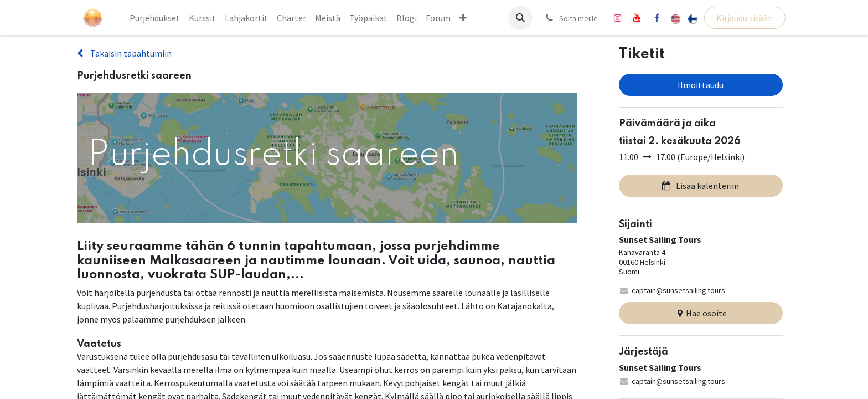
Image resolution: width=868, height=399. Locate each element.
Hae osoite (701, 313)
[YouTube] (637, 18)
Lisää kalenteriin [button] (701, 186)
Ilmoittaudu (701, 85)
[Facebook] (657, 18)
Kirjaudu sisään (745, 18)
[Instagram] (618, 18)
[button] (520, 18)
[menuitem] (155, 18)
